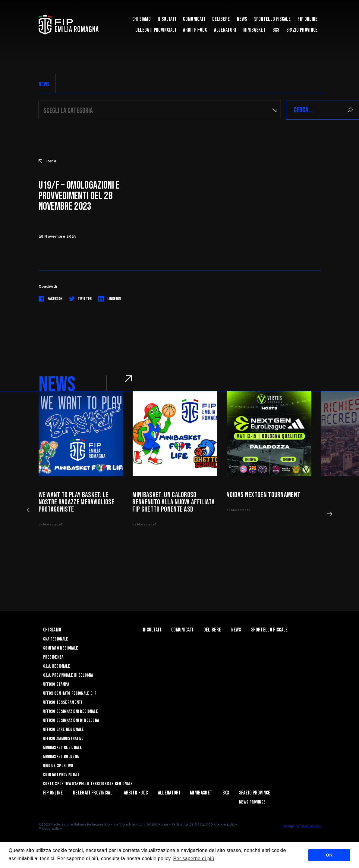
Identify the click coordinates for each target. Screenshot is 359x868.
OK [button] (329, 855)
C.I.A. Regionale (57, 666)
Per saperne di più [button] (194, 859)
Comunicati (194, 19)
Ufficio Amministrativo (63, 739)
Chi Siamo (142, 19)
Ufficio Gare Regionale (64, 730)
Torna (48, 161)
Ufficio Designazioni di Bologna (71, 721)
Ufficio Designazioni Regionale (71, 711)
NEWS (44, 84)
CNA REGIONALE (56, 639)
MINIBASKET (254, 30)
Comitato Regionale (61, 648)
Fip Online (307, 19)
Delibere (221, 19)
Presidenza (53, 657)
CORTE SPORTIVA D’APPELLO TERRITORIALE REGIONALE (88, 784)
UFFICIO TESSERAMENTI (63, 702)
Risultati (167, 19)
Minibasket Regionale (63, 748)
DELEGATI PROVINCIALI (156, 30)
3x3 (276, 30)
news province (252, 802)
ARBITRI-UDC (195, 30)
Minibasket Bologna (61, 757)
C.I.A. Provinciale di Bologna (68, 675)
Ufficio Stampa (56, 684)
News (242, 19)
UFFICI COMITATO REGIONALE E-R (70, 693)
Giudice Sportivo (58, 766)
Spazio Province (302, 30)
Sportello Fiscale (272, 19)
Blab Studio (311, 826)
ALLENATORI (225, 30)
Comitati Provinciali (61, 775)
